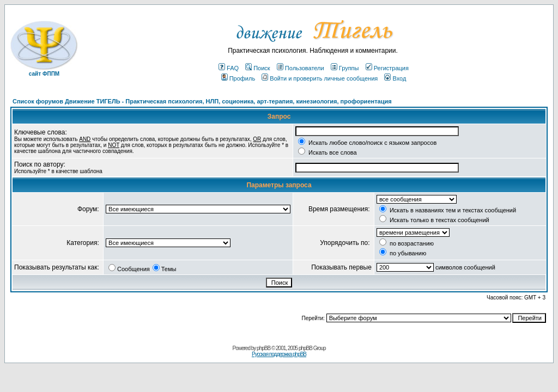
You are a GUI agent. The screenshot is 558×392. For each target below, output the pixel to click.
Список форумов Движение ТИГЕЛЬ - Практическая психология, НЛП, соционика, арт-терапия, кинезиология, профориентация (202, 101)
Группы (345, 68)
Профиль (238, 78)
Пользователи (301, 68)
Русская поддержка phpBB (279, 354)
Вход (395, 78)
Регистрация (387, 68)
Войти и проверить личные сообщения (320, 78)
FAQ (229, 68)
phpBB (263, 348)
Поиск (257, 68)
